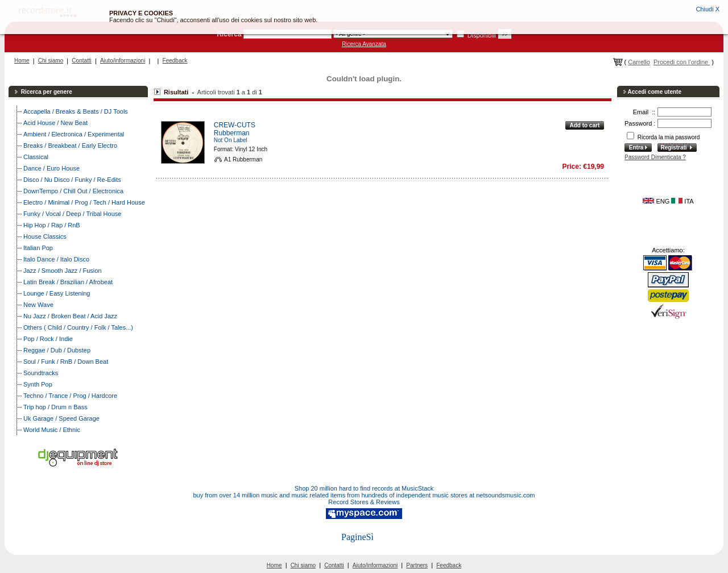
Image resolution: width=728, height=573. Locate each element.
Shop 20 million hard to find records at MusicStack (364, 488)
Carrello (639, 62)
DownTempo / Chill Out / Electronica (73, 191)
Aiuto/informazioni (123, 61)
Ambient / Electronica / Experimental (74, 134)
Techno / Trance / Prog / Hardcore (70, 396)
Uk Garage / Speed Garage (61, 418)
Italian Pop (38, 248)
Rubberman (232, 133)
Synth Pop (38, 384)
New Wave (38, 305)
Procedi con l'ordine (682, 62)
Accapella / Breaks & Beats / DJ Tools (76, 111)
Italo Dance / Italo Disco (56, 259)
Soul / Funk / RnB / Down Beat (66, 362)
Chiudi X (708, 9)
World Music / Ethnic (52, 430)
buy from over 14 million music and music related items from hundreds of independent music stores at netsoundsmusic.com (364, 495)
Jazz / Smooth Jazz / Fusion (63, 271)
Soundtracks (41, 373)
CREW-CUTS (235, 125)
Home (22, 61)
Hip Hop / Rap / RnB (52, 225)
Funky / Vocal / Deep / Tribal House (72, 214)
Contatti (81, 61)
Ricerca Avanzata (364, 44)
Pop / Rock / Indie (48, 339)
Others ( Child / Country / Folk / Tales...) (78, 327)
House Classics (45, 236)
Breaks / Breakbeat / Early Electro (70, 146)
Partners (417, 565)
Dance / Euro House (51, 168)
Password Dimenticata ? (655, 157)
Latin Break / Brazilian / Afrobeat (68, 282)
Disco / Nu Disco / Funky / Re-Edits (72, 180)
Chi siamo (51, 61)
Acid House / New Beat (55, 123)
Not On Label (231, 140)
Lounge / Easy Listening (57, 293)
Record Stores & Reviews (364, 502)
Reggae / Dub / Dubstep (57, 350)
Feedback (175, 61)
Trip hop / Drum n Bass (55, 407)
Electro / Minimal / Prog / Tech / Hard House (84, 202)
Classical (36, 157)
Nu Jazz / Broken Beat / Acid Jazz (70, 316)
